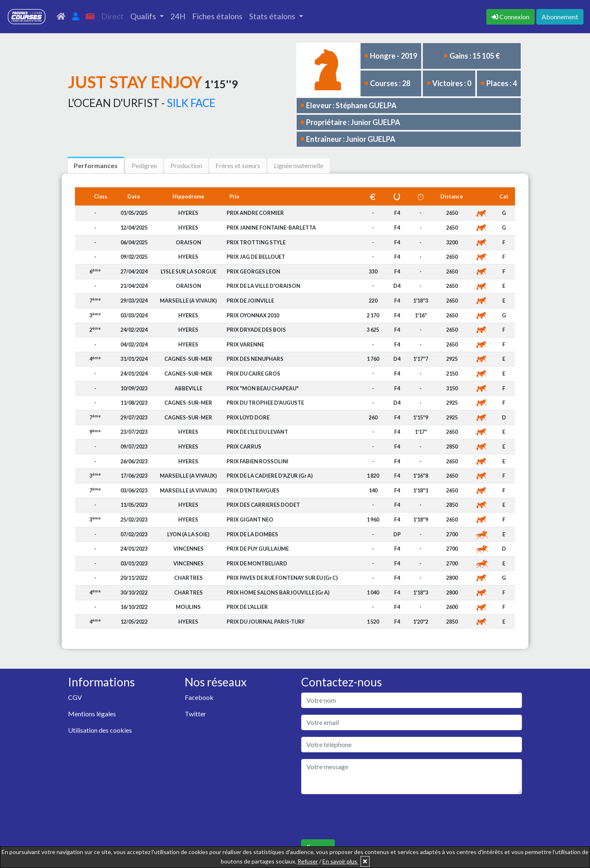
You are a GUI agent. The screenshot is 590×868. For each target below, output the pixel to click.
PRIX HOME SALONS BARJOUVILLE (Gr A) (278, 592)
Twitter (195, 714)
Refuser (308, 861)
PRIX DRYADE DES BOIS (256, 330)
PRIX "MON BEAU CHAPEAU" (263, 388)
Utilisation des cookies (100, 730)
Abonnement (560, 17)
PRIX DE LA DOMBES (252, 534)
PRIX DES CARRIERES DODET (263, 505)
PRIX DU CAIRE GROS (253, 374)
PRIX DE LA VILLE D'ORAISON (263, 286)
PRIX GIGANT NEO (250, 519)
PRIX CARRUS (244, 447)
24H (178, 16)
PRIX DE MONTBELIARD (257, 563)
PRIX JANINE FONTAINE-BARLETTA (271, 228)
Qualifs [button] (144, 16)
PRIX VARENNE (245, 344)
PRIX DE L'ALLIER (247, 607)
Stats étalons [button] (273, 16)
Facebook (199, 697)
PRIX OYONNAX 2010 (253, 315)
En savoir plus (340, 861)
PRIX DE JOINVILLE (250, 301)
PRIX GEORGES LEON (253, 271)
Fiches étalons (217, 16)
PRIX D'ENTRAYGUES (253, 490)
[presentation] (363, 817)
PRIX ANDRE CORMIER (255, 213)
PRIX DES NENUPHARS (255, 359)
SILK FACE (191, 103)
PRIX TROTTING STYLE (256, 242)
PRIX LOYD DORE (248, 417)
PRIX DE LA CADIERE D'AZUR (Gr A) (270, 476)
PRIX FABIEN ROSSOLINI (258, 461)
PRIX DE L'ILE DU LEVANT (257, 432)
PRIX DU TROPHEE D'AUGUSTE (265, 403)
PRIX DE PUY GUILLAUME (258, 549)
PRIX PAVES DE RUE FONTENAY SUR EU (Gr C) (282, 578)
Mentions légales (92, 714)
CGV (75, 697)
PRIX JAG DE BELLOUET (256, 257)
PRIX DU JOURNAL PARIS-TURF (266, 622)
